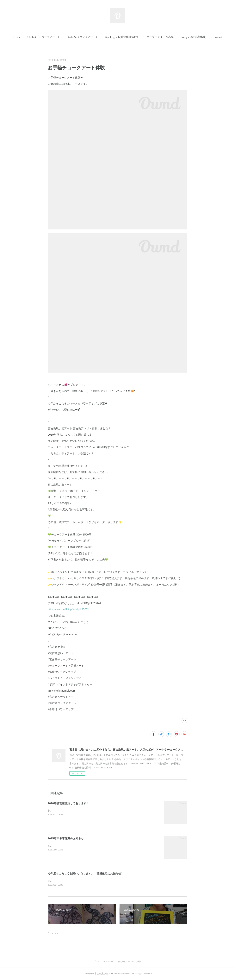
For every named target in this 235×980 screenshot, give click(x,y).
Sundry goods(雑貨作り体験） (122, 37)
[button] (17, 37)
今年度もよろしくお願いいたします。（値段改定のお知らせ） (86, 874)
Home (17, 37)
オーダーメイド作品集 (160, 37)
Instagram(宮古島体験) (194, 37)
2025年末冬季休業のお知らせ (66, 838)
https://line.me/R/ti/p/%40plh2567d (68, 609)
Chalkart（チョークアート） (44, 37)
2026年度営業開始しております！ (68, 803)
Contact (218, 37)
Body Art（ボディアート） (83, 37)
